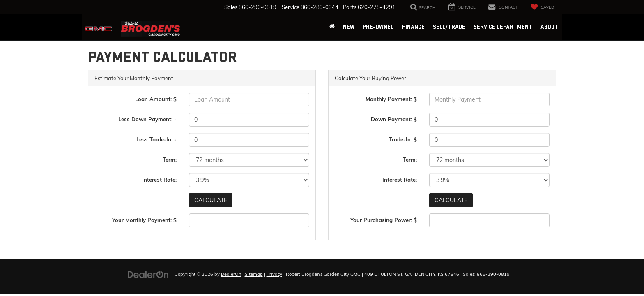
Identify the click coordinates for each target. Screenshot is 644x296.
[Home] (332, 27)
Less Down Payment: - (147, 119)
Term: (170, 160)
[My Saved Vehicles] (542, 7)
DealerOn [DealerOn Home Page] (231, 274)
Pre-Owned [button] (378, 27)
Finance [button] (413, 27)
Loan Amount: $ (156, 99)
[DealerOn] (148, 274)
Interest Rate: (159, 180)
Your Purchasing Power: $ (384, 220)
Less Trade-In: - (156, 139)
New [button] (349, 27)
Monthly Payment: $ (391, 99)
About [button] (549, 27)
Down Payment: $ (394, 119)
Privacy (274, 274)
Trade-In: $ (403, 139)
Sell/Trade (449, 27)
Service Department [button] (503, 27)
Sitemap (254, 274)
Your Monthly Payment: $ (144, 220)
